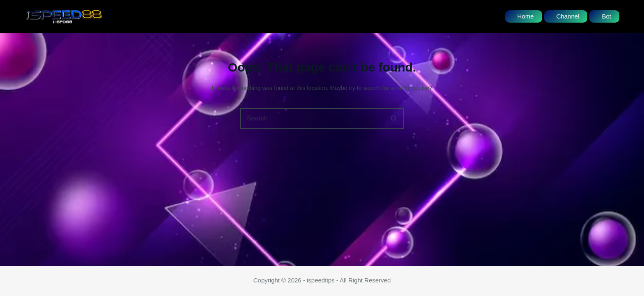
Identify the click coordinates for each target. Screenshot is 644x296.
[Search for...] (312, 118)
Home (526, 16)
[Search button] (394, 118)
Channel (568, 16)
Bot (606, 16)
